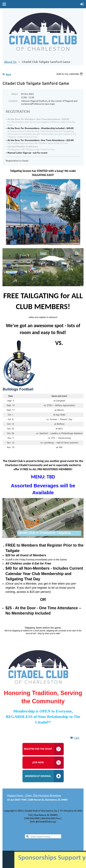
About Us (10, 62)
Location (13, 101)
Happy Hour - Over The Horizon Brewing (34, 795)
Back (9, 74)
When (15, 94)
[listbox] (70, 74)
